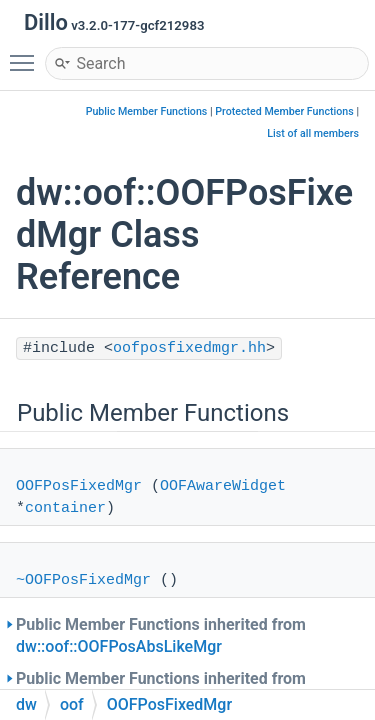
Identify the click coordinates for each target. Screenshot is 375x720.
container (65, 508)
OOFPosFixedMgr (79, 486)
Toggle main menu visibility (27, 54)
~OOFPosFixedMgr (83, 580)
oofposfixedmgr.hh (189, 348)
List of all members (313, 133)
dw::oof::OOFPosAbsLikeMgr (119, 646)
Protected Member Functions (284, 111)
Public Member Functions (147, 111)
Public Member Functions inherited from (161, 635)
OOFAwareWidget (223, 486)
